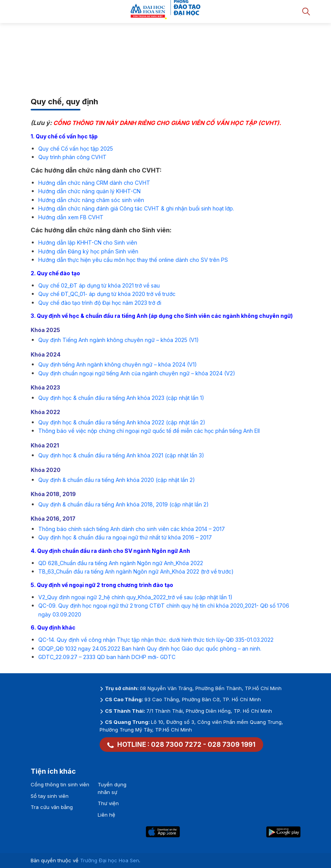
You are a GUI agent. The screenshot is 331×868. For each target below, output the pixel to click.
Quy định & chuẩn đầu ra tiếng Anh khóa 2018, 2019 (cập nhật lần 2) (124, 504)
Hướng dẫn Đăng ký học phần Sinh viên (88, 251)
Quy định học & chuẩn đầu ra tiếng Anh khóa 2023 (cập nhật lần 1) (121, 398)
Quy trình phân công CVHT (72, 157)
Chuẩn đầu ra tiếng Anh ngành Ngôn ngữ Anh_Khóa (120, 571)
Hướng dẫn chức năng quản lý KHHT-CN (89, 191)
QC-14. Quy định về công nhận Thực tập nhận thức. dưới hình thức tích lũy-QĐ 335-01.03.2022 (156, 640)
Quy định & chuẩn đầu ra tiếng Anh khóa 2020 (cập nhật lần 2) (117, 480)
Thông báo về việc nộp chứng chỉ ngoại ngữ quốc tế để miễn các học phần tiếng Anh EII (149, 431)
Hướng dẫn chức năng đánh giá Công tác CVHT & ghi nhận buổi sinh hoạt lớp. (136, 208)
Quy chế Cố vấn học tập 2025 (76, 149)
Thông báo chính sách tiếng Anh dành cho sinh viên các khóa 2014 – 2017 (132, 529)
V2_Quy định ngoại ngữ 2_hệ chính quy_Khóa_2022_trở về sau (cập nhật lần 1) (135, 597)
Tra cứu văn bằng (52, 807)
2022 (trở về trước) (209, 571)
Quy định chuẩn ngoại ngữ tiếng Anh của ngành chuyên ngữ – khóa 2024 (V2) (137, 373)
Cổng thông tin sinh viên (60, 784)
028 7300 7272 (176, 745)
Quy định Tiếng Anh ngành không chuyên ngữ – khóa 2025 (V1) (119, 340)
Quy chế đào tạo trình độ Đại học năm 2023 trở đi (100, 303)
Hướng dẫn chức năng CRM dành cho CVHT (94, 183)
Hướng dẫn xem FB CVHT (71, 217)
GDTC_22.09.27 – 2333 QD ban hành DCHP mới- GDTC (107, 657)
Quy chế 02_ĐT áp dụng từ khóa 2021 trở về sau (99, 285)
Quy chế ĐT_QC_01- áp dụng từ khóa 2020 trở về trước (107, 294)
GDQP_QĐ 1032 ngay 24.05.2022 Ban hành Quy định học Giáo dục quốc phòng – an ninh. (150, 649)
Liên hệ (107, 815)
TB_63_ (47, 571)
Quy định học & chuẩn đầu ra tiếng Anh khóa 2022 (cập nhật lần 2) (122, 422)
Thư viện (108, 803)
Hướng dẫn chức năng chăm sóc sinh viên (91, 200)
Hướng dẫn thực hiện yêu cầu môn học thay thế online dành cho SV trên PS (133, 260)
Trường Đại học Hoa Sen (110, 860)
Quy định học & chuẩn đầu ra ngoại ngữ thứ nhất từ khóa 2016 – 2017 (125, 537)
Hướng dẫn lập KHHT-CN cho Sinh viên (88, 242)
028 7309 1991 (232, 745)
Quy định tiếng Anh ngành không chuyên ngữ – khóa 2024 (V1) (118, 364)
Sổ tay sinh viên (50, 796)
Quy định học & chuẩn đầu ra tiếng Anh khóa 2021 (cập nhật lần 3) (121, 455)
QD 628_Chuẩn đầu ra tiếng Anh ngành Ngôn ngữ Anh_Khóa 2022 (121, 563)
